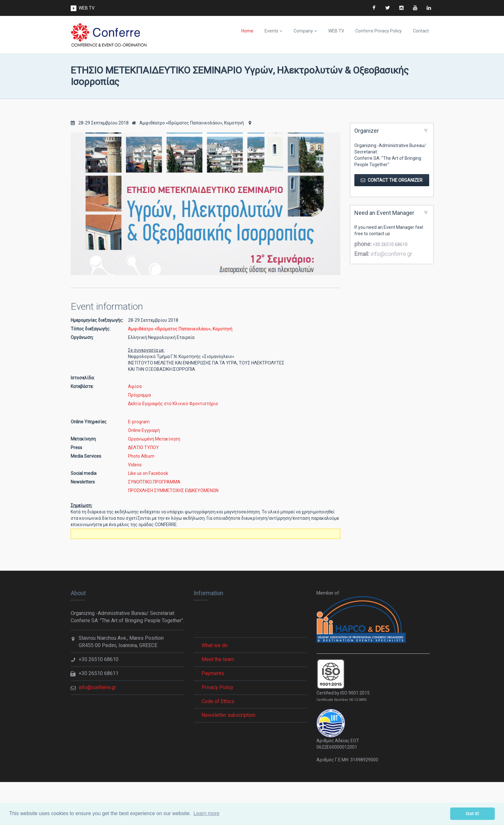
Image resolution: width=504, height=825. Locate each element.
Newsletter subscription (228, 715)
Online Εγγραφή (144, 430)
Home (247, 31)
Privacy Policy (217, 687)
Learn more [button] (206, 813)
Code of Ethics (218, 701)
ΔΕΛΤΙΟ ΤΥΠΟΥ (143, 448)
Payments (213, 673)
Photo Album (141, 456)
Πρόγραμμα (139, 395)
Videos (135, 465)
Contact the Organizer (392, 180)
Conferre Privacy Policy (379, 31)
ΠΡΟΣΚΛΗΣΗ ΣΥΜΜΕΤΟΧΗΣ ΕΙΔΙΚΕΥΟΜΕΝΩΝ (173, 490)
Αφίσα (135, 386)
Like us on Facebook (148, 473)
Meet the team (218, 659)
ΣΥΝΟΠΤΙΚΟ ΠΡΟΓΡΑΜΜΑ (154, 482)
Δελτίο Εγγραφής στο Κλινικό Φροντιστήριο (173, 404)
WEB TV (87, 8)
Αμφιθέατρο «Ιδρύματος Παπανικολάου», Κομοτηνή (188, 123)
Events (271, 31)
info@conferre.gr (391, 254)
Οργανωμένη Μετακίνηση (154, 439)
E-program (139, 422)
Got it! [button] (472, 814)
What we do (215, 645)
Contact (421, 31)
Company (303, 31)
